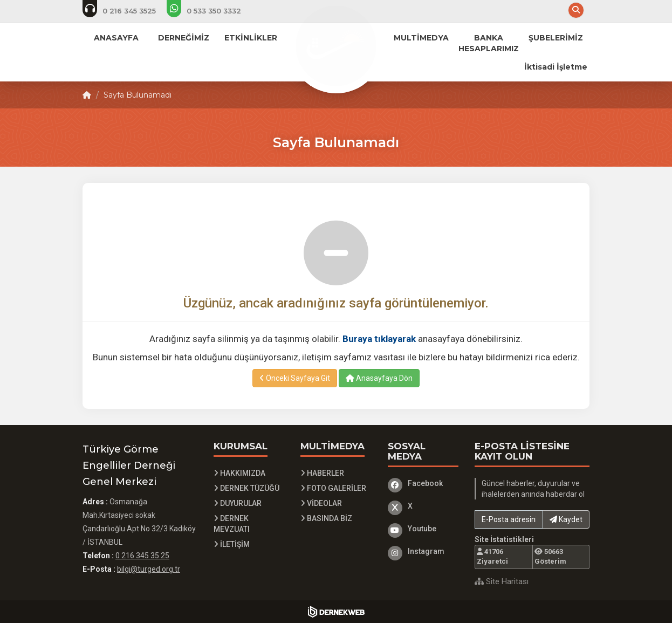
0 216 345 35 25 (142, 556)
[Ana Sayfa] (336, 45)
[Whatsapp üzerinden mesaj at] (211, 11)
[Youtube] (423, 529)
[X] (423, 506)
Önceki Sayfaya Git (295, 378)
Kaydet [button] (566, 519)
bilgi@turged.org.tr (149, 569)
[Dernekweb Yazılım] (336, 612)
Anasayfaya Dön (379, 378)
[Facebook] (423, 483)
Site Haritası (502, 581)
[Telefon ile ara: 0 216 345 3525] (126, 11)
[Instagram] (423, 551)
